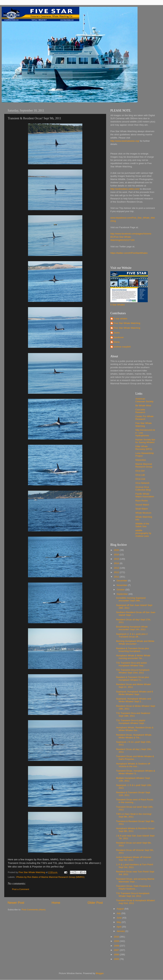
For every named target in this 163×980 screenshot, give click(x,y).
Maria (117, 342)
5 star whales (121, 319)
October (121, 590)
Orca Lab (140, 475)
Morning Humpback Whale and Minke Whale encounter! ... (135, 642)
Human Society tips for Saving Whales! (145, 441)
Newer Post (16, 903)
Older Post (95, 903)
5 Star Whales (118, 305)
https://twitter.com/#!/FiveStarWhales (129, 253)
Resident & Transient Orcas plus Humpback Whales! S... (133, 679)
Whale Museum (143, 513)
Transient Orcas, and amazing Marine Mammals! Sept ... (135, 880)
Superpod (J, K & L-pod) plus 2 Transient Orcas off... (132, 635)
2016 (117, 554)
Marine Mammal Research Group (144, 465)
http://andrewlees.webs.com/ (125, 189)
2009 (117, 941)
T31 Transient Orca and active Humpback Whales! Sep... (132, 664)
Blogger (100, 973)
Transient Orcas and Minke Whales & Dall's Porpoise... (135, 758)
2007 (117, 950)
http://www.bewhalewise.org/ (125, 141)
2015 (117, 559)
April (119, 927)
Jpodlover (119, 337)
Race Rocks (142, 501)
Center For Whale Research (145, 418)
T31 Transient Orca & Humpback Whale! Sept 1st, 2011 (133, 895)
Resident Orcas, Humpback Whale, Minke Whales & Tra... (134, 736)
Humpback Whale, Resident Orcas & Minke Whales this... (135, 729)
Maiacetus (141, 460)
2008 (117, 946)
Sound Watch (142, 505)
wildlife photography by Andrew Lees (143, 533)
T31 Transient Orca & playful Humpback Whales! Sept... (131, 722)
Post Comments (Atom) (34, 910)
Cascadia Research (140, 411)
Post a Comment (21, 889)
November (122, 585)
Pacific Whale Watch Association (145, 495)
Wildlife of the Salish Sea (142, 525)
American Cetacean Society (144, 400)
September (123, 594)
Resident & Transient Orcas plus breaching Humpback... (133, 650)
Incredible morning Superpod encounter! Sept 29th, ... (131, 599)
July (119, 913)
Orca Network (143, 483)
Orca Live (140, 479)
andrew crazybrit (122, 347)
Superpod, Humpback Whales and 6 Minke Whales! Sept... (135, 693)
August (121, 909)
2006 (117, 954)
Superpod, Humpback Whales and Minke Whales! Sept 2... (134, 700)
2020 (117, 550)
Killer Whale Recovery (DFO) (144, 448)
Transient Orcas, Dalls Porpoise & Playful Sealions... (133, 887)
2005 (117, 959)
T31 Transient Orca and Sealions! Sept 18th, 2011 (133, 714)
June (119, 918)
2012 (117, 572)
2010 (117, 937)
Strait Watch (142, 509)
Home (56, 903)
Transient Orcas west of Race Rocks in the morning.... (135, 801)
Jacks (117, 333)
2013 (117, 568)
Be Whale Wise (143, 406)
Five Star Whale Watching (127, 323)
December (122, 581)
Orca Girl (140, 471)
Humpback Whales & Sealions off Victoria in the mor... (133, 765)
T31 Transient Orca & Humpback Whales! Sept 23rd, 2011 (133, 671)
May (119, 922)
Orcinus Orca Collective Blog (143, 488)
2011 (117, 577)
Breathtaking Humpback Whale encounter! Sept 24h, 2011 (132, 628)
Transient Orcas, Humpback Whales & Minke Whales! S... (136, 772)
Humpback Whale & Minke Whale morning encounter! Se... (133, 657)
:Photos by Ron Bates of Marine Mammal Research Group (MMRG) (50, 877)
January (121, 931)
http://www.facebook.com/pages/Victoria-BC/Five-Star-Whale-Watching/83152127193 (131, 237)
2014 (117, 563)
